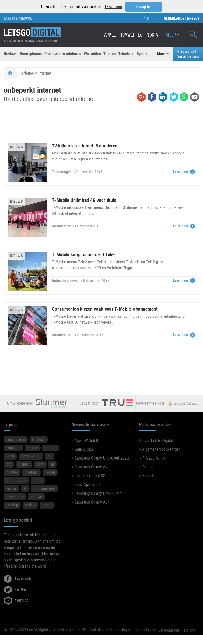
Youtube (16, 600)
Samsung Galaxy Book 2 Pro (98, 493)
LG (140, 35)
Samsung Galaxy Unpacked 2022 (102, 458)
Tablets (110, 54)
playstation (15, 496)
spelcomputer (45, 488)
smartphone (16, 439)
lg (52, 464)
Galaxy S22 (84, 449)
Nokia (152, 35)
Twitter (15, 589)
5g (50, 456)
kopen (50, 472)
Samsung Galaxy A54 (92, 502)
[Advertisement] (102, 126)
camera (51, 448)
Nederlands (174, 18)
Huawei (127, 35)
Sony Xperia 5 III (88, 485)
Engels (193, 18)
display (24, 464)
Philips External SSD (91, 476)
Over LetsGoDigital (158, 441)
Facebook (17, 578)
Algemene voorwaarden (162, 449)
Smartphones (31, 54)
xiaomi (12, 488)
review (30, 505)
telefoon (39, 439)
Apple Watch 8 (86, 441)
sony (40, 464)
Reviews (11, 54)
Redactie (149, 476)
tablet (47, 505)
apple (38, 480)
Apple (110, 35)
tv (25, 488)
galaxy (33, 448)
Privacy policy (154, 458)
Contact (148, 467)
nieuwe (37, 496)
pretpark (31, 472)
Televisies (126, 54)
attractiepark (16, 480)
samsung (13, 448)
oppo (10, 456)
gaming (12, 505)
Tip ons (189, 630)
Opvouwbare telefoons (63, 54)
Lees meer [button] (113, 7)
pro (9, 464)
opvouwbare (31, 456)
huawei (12, 472)
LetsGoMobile (169, 630)
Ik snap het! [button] (144, 7)
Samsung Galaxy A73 (92, 467)
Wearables (92, 54)
